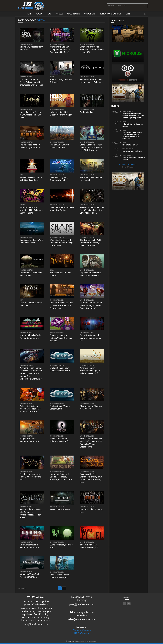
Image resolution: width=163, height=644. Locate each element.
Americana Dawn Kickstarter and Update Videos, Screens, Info (90, 371)
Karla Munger (128, 167)
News (49, 14)
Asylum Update (87, 112)
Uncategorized (128, 111)
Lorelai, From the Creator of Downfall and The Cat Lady (31, 115)
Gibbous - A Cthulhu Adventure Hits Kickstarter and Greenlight (31, 210)
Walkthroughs (74, 14)
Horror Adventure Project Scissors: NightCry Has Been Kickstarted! (91, 305)
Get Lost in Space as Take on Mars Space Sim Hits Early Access (61, 305)
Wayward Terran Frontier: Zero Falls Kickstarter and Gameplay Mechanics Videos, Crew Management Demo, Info (31, 373)
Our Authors (90, 14)
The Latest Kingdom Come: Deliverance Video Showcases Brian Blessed (31, 82)
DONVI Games (72, 641)
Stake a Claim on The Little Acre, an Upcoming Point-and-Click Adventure (92, 147)
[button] (145, 14)
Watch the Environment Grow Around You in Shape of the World (62, 243)
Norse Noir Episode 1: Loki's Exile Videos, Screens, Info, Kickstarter (61, 477)
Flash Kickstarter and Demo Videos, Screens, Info (90, 338)
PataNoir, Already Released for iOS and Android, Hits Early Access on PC (92, 210)
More (128, 14)
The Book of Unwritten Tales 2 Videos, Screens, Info (31, 477)
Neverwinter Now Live (131, 145)
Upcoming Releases (26, 44)
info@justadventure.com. (36, 624)
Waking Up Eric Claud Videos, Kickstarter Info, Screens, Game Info (30, 409)
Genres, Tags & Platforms (110, 14)
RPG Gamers (82, 633)
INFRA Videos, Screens (60, 509)
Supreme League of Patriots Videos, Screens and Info (61, 338)
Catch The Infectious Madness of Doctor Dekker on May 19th (92, 49)
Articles (59, 14)
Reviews (39, 14)
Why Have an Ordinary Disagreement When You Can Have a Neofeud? (61, 49)
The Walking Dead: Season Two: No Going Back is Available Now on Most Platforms (132, 136)
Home (29, 14)
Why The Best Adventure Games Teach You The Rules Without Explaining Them (133, 116)
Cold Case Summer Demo (132, 151)
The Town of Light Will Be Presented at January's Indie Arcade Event (91, 243)
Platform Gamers (82, 630)
